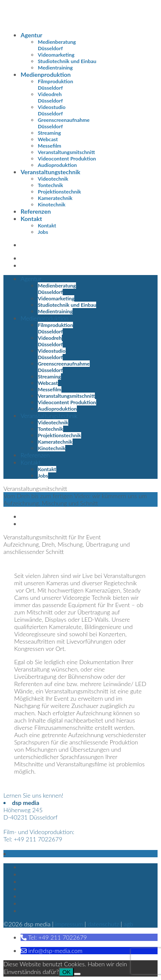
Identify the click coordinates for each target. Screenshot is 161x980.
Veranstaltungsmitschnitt (66, 152)
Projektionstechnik (59, 192)
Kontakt (31, 219)
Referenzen (36, 211)
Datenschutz (103, 924)
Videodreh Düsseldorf (50, 97)
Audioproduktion (57, 165)
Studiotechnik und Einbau (67, 61)
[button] (54, 937)
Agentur (32, 35)
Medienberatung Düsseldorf (57, 45)
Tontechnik (50, 185)
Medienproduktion (46, 74)
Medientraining (55, 68)
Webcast (48, 139)
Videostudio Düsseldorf (52, 110)
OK (66, 972)
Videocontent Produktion (67, 159)
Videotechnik (53, 179)
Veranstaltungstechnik (50, 172)
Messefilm (50, 146)
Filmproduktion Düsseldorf (55, 85)
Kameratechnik (55, 198)
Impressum (69, 924)
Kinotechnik (52, 204)
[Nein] (77, 974)
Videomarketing (56, 55)
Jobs (43, 232)
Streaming (49, 133)
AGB (128, 924)
